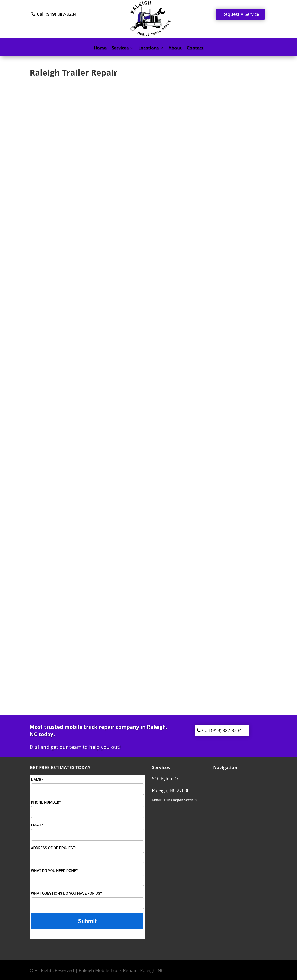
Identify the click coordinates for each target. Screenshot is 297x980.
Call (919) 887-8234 (57, 14)
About (175, 48)
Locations (148, 48)
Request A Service (241, 14)
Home (100, 48)
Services (120, 48)
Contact (195, 48)
